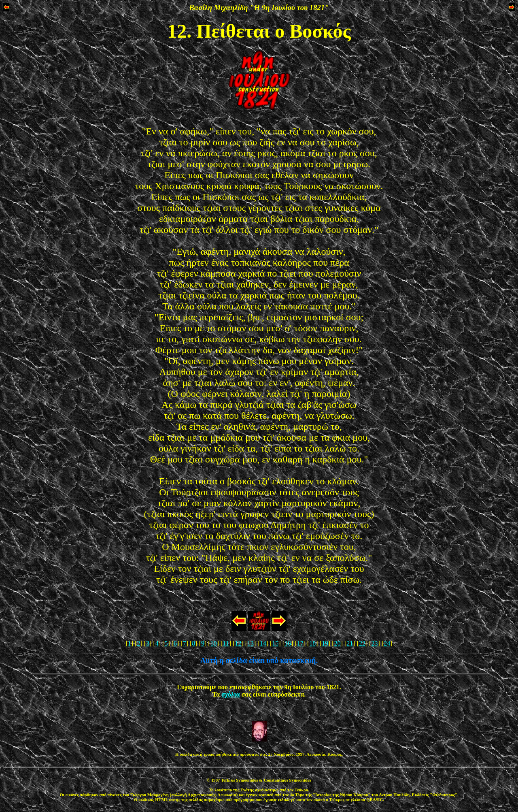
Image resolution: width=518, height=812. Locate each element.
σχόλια (230, 694)
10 (214, 643)
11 (226, 643)
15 (275, 643)
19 (325, 643)
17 (300, 643)
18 (312, 643)
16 (288, 643)
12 (238, 643)
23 (375, 643)
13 (251, 643)
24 (387, 643)
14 (263, 643)
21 (350, 643)
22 (362, 643)
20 (338, 643)
